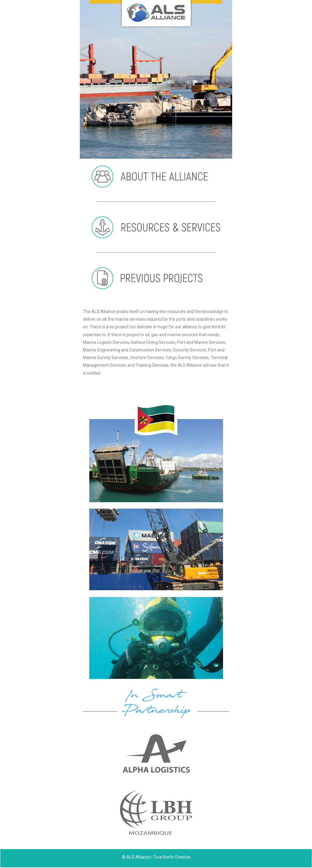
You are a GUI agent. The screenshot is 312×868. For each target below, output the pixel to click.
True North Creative (172, 857)
